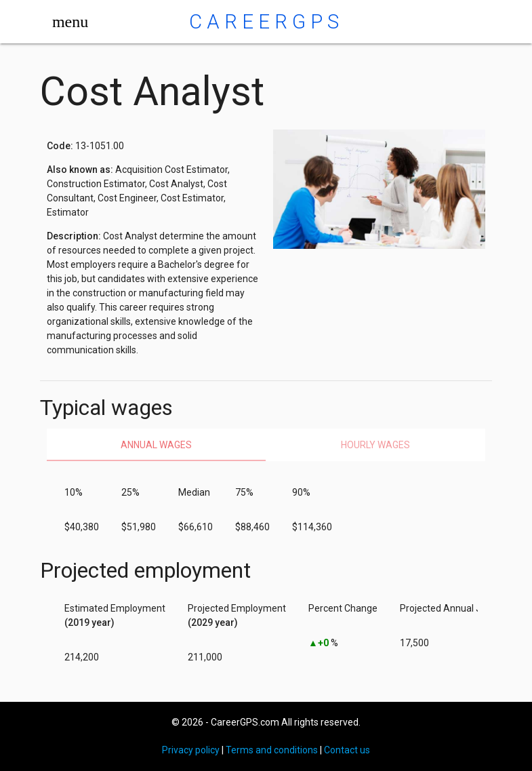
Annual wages (156, 445)
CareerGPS (266, 22)
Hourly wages (375, 445)
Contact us (347, 750)
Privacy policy (191, 750)
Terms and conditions (272, 750)
